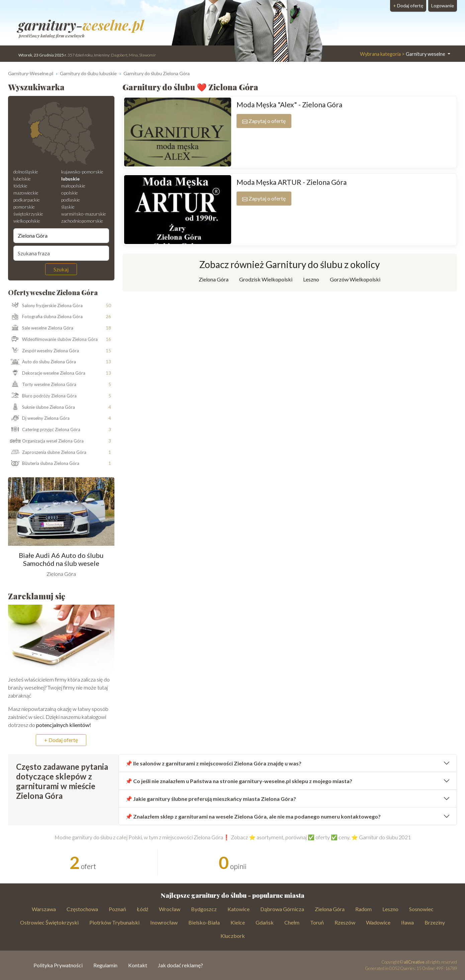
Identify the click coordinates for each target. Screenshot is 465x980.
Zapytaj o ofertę (264, 121)
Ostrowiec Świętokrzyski (49, 922)
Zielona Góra (214, 279)
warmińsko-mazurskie (84, 214)
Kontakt (138, 965)
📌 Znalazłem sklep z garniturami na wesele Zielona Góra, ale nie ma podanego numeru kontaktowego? (253, 816)
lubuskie (70, 179)
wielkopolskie (27, 221)
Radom (363, 909)
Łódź (143, 909)
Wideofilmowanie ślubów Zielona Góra (53, 340)
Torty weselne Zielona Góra (42, 385)
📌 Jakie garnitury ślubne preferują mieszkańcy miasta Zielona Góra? (211, 799)
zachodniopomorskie (82, 221)
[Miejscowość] (61, 236)
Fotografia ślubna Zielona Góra (45, 317)
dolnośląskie (26, 172)
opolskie (70, 193)
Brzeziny (435, 922)
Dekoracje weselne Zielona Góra (47, 373)
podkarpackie (27, 200)
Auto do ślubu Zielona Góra (42, 362)
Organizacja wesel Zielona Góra (46, 441)
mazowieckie (26, 193)
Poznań (117, 909)
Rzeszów (345, 922)
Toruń (317, 922)
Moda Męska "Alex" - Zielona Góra (289, 104)
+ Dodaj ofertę (61, 740)
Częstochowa (82, 909)
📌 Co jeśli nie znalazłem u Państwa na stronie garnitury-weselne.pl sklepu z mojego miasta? (239, 781)
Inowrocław (164, 922)
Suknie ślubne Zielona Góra (42, 407)
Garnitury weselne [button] (403, 54)
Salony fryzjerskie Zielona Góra (45, 305)
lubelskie (22, 179)
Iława (407, 922)
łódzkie (20, 186)
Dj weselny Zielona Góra (39, 418)
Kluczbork (233, 936)
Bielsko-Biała (204, 922)
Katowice (239, 909)
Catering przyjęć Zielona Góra (44, 430)
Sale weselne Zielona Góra (41, 328)
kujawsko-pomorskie (82, 172)
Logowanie (443, 6)
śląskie (68, 207)
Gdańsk (265, 922)
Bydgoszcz (204, 909)
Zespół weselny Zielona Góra (44, 351)
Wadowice (378, 922)
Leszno (311, 279)
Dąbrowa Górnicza (282, 909)
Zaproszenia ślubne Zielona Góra (47, 453)
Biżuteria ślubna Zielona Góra (44, 464)
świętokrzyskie (28, 214)
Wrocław (170, 909)
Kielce (238, 922)
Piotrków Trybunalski (114, 922)
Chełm (292, 922)
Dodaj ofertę (408, 6)
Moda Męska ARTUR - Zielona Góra (292, 182)
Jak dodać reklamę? (180, 965)
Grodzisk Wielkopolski (266, 279)
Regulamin (105, 965)
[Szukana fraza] (61, 253)
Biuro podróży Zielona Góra (42, 396)
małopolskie (73, 186)
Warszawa (44, 909)
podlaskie (71, 200)
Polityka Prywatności (58, 965)
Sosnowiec (421, 909)
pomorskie (24, 207)
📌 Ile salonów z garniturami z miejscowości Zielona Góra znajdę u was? (213, 763)
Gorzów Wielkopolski (355, 279)
